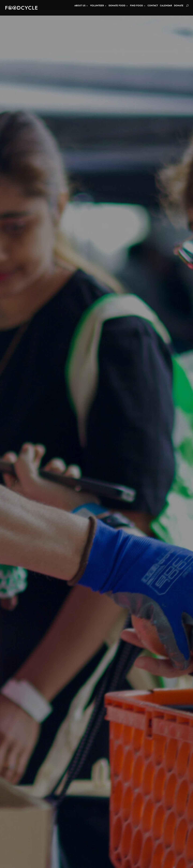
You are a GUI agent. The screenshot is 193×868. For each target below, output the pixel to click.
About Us (80, 10)
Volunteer (97, 10)
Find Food (136, 10)
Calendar (166, 10)
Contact (153, 10)
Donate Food (117, 10)
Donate (179, 10)
